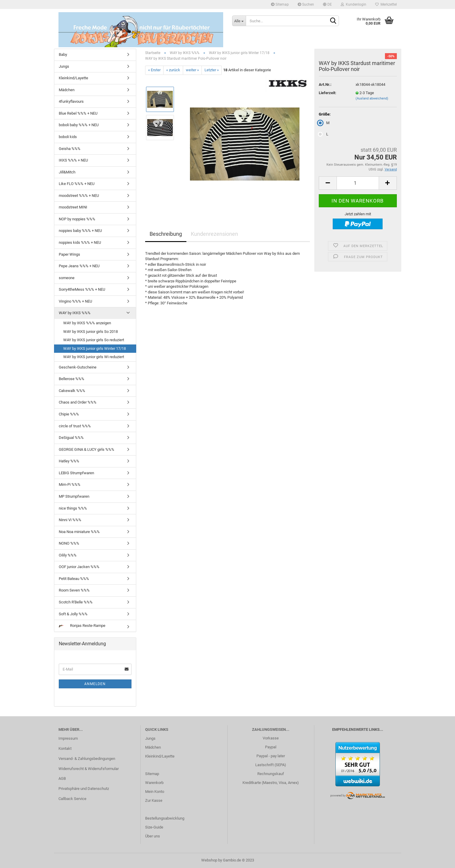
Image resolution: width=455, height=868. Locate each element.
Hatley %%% (69, 461)
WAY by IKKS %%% (75, 313)
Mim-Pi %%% (70, 484)
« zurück (173, 70)
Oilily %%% (68, 555)
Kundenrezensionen (214, 234)
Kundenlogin (353, 4)
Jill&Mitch (67, 172)
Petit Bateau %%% (74, 579)
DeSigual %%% (71, 438)
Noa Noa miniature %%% (79, 532)
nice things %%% (73, 508)
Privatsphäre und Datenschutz (84, 789)
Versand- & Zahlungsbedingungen (87, 759)
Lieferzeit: (328, 93)
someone (67, 278)
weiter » (192, 70)
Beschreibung (166, 234)
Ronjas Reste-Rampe (82, 626)
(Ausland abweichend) (372, 98)
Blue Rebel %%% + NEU (78, 113)
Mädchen (67, 90)
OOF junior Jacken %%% (79, 567)
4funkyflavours (71, 101)
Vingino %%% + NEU (75, 301)
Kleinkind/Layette (73, 78)
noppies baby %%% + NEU (80, 231)
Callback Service (72, 799)
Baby (63, 54)
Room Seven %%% (74, 590)
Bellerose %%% (72, 379)
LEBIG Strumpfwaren (76, 473)
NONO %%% (69, 543)
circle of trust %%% (75, 426)
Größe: (325, 114)
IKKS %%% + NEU (73, 160)
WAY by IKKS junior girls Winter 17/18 (95, 348)
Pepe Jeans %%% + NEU (79, 266)
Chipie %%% (69, 414)
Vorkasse (271, 738)
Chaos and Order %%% (78, 402)
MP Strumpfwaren (74, 496)
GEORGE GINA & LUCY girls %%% (87, 449)
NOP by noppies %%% (77, 219)
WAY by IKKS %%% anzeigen (87, 323)
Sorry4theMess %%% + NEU (82, 289)
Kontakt (65, 748)
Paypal (271, 747)
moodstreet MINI (73, 207)
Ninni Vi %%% (70, 520)
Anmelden (95, 684)
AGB (62, 778)
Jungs (64, 66)
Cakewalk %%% (72, 391)
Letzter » (212, 70)
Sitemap (280, 4)
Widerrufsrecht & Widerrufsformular (89, 769)
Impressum (68, 738)
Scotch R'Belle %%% (76, 602)
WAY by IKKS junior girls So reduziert (94, 340)
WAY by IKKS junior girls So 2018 (91, 332)
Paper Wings (69, 254)
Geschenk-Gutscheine (78, 367)
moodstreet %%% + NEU (79, 196)
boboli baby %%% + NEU (79, 125)
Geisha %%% (70, 149)
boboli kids (68, 137)
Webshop (209, 860)
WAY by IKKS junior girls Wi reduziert (94, 357)
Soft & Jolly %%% (73, 614)
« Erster (154, 70)
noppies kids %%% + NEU (80, 242)
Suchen (306, 4)
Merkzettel (386, 4)
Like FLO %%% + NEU (77, 184)
